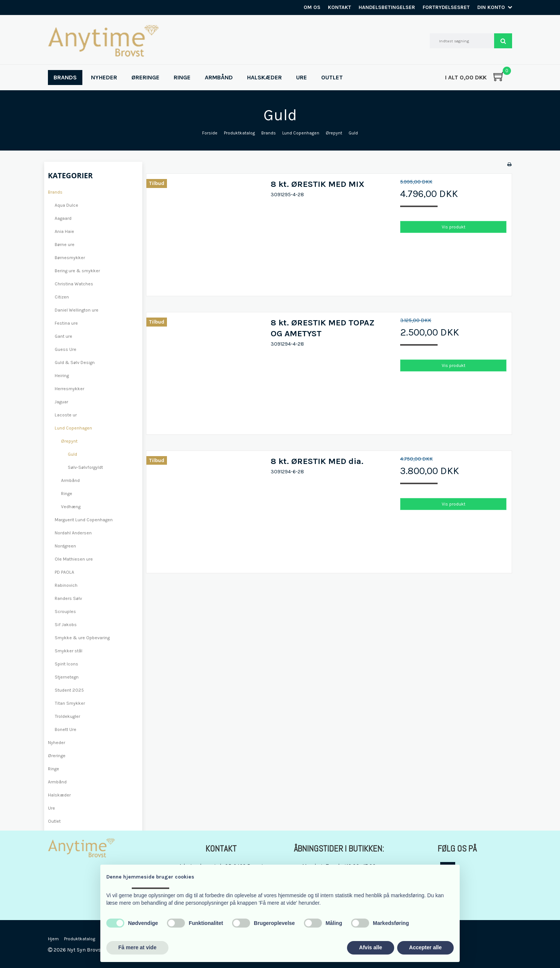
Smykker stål (69, 651)
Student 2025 (69, 690)
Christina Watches (74, 284)
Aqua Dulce (66, 205)
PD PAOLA (64, 572)
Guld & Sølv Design (75, 362)
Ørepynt (69, 441)
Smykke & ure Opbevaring (82, 638)
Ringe (67, 494)
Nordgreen (65, 546)
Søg (503, 41)
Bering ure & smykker (77, 271)
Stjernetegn (67, 677)
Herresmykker (69, 389)
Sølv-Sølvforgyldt (85, 467)
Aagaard (63, 218)
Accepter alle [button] (425, 947)
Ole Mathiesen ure (74, 559)
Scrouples (65, 612)
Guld (72, 454)
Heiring (62, 376)
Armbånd (70, 480)
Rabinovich (66, 585)
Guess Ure (66, 349)
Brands (55, 192)
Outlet (54, 821)
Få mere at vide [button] (137, 947)
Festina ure (66, 323)
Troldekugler (67, 716)
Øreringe (57, 756)
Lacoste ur (66, 415)
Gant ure (63, 336)
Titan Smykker (70, 703)
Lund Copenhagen (73, 428)
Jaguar (61, 402)
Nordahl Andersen (73, 533)
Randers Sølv (68, 598)
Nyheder (57, 743)
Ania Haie (64, 231)
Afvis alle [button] (370, 947)
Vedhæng (71, 507)
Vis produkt (454, 227)
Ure (51, 808)
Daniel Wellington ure (77, 310)
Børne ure (65, 245)
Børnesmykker (70, 258)
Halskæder (59, 795)
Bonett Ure (66, 729)
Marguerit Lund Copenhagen (84, 520)
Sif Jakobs (66, 625)
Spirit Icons (66, 664)
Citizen (62, 297)
